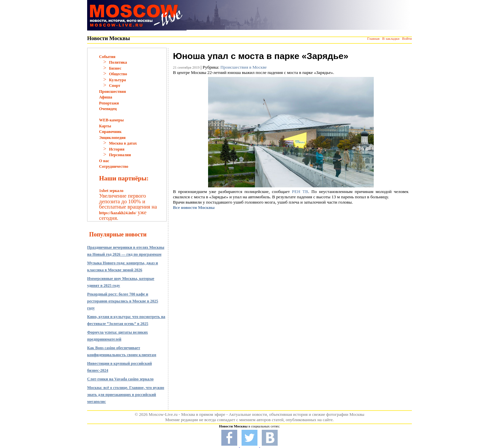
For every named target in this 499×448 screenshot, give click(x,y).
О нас (104, 161)
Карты (105, 126)
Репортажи (109, 103)
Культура (117, 80)
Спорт (115, 86)
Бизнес (115, 68)
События (107, 57)
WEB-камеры (111, 120)
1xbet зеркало (111, 191)
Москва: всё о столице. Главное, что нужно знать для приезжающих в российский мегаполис (126, 395)
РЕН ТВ (300, 192)
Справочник (110, 132)
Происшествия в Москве (244, 67)
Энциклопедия (112, 138)
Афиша (106, 97)
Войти (407, 38)
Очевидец (108, 109)
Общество (118, 74)
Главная (373, 38)
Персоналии (120, 155)
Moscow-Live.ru (163, 414)
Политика (118, 62)
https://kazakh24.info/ (118, 213)
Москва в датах (123, 143)
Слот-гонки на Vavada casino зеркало (120, 379)
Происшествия (112, 92)
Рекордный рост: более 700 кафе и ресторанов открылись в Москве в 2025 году (123, 301)
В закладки (391, 38)
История (117, 149)
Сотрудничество (114, 166)
